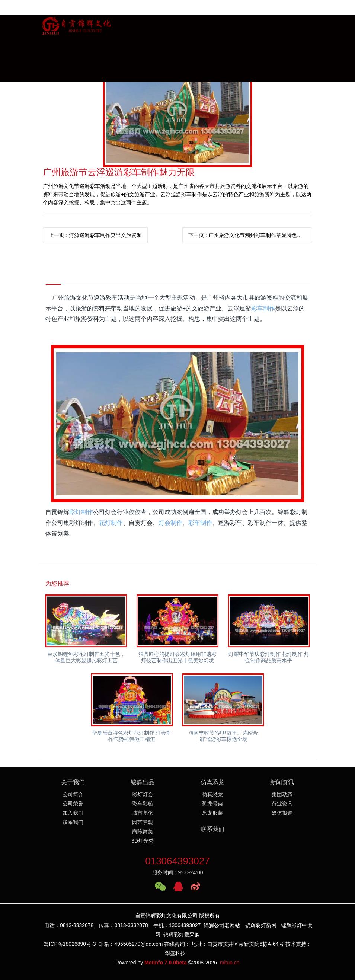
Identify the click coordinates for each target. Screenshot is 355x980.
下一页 (248, 235)
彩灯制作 (81, 512)
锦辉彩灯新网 (261, 925)
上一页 (95, 235)
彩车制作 (263, 308)
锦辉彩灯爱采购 (182, 935)
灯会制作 (170, 523)
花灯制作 (111, 523)
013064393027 (177, 861)
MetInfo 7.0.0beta (166, 963)
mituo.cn (230, 963)
